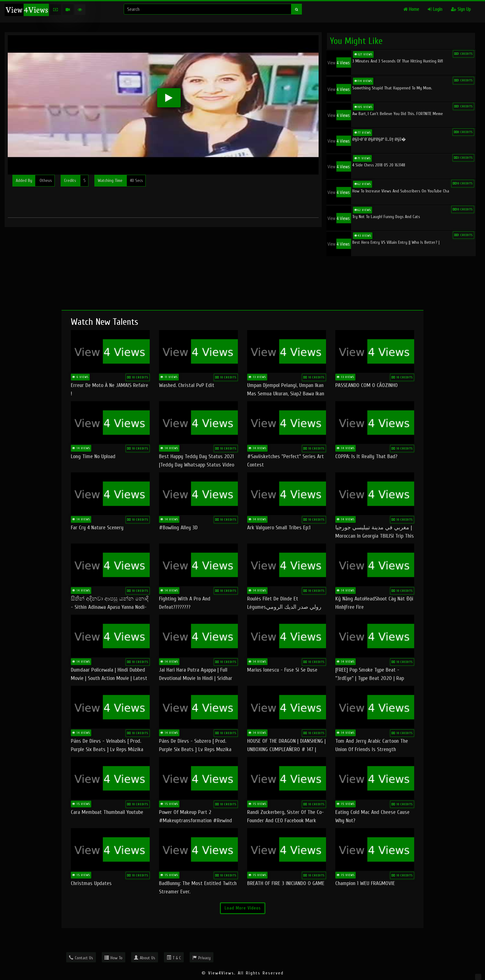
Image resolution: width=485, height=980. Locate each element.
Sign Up (461, 9)
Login (435, 9)
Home (411, 9)
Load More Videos (243, 908)
